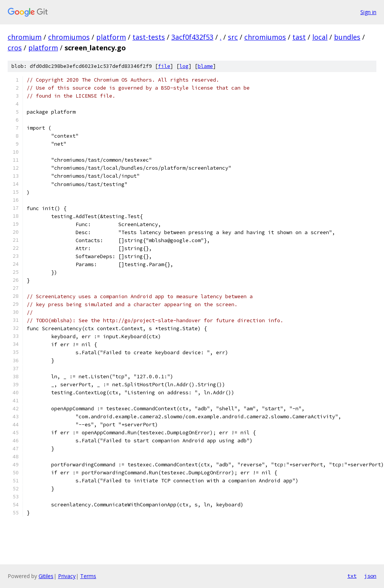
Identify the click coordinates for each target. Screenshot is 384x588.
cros (15, 48)
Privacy (67, 576)
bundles (347, 37)
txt (352, 576)
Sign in (368, 12)
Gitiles (46, 576)
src (233, 37)
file (164, 66)
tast (299, 37)
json (370, 576)
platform (111, 37)
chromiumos (69, 37)
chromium (25, 37)
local (320, 37)
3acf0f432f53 (192, 37)
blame (205, 66)
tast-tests (149, 37)
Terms (88, 576)
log (184, 66)
